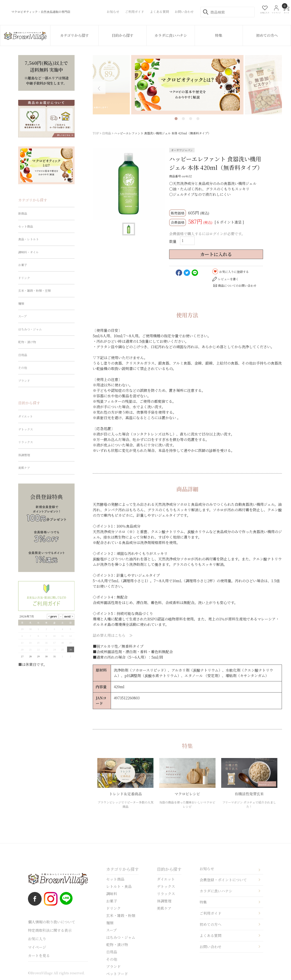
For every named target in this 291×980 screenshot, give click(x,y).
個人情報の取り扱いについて (52, 922)
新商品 (23, 213)
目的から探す (123, 35)
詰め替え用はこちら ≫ (113, 635)
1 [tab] (176, 119)
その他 (23, 368)
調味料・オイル (28, 252)
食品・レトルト (29, 239)
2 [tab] (183, 119)
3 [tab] (191, 119)
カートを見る (39, 956)
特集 (219, 35)
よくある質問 (211, 936)
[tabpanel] (187, 85)
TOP (96, 133)
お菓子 (23, 265)
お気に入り (37, 939)
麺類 (21, 304)
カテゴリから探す (74, 35)
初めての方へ (267, 35)
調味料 (112, 894)
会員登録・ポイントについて (223, 880)
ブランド (24, 381)
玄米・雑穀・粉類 (121, 916)
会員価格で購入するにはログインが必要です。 (207, 234)
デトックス (26, 429)
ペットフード (117, 974)
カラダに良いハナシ (171, 35)
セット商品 (26, 226)
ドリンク (24, 278)
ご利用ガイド (211, 913)
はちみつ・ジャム (30, 329)
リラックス (26, 442)
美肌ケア (24, 468)
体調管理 (24, 455)
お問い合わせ (211, 947)
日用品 (107, 133)
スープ (22, 316)
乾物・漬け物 (27, 342)
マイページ (37, 947)
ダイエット (25, 416)
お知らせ (207, 869)
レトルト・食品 (119, 886)
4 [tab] (198, 119)
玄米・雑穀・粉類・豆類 (34, 291)
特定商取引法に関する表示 (50, 930)
